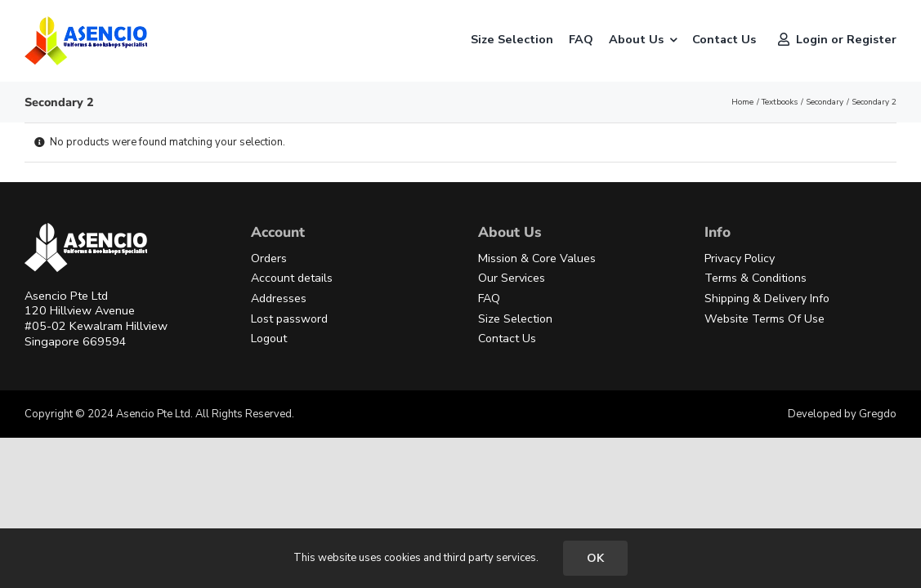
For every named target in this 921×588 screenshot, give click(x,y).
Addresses (279, 298)
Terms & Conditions (756, 278)
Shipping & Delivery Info (767, 298)
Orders (269, 258)
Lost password (289, 319)
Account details (292, 278)
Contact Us (507, 339)
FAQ (489, 298)
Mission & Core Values (537, 258)
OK (595, 558)
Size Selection (515, 319)
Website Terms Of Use (765, 319)
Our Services (512, 278)
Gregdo (878, 414)
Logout (269, 339)
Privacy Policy (740, 258)
